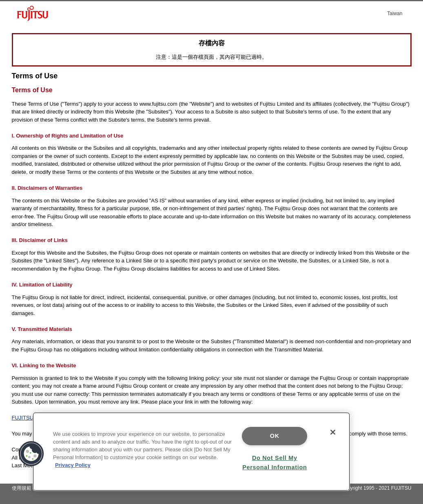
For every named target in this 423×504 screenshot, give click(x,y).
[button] (31, 454)
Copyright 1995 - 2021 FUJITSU (376, 488)
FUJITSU (23, 418)
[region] (191, 452)
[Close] (333, 432)
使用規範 (22, 488)
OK (275, 436)
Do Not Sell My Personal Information (275, 463)
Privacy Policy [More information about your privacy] (73, 465)
